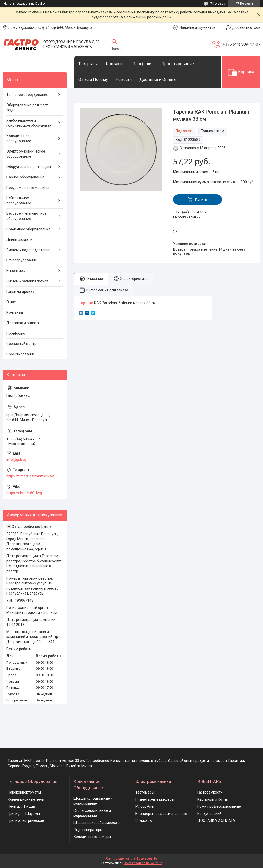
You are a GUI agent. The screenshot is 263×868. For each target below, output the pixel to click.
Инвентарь (16, 271)
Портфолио (143, 64)
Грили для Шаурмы (24, 814)
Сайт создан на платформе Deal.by (132, 858)
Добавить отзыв (246, 27)
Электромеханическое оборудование (26, 154)
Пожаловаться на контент (143, 863)
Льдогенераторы (88, 830)
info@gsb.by (17, 460)
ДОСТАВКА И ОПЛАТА (216, 820)
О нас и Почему (93, 79)
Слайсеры (144, 820)
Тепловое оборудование (27, 95)
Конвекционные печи (26, 799)
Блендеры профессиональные (161, 814)
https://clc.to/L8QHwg (24, 493)
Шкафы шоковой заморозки (97, 823)
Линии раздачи (19, 239)
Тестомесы (145, 792)
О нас (11, 302)
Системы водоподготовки (28, 250)
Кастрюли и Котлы (213, 799)
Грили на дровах (20, 291)
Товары (86, 64)
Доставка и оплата (23, 323)
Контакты (115, 64)
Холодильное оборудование (19, 138)
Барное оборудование (25, 177)
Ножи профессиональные (219, 806)
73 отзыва (218, 4)
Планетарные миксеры (155, 799)
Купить (201, 199)
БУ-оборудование (22, 260)
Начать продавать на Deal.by (25, 4)
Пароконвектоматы (24, 792)
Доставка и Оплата (158, 79)
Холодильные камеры (92, 837)
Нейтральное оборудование (19, 201)
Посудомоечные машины (28, 188)
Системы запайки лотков (27, 281)
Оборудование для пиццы (29, 167)
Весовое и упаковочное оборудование (26, 216)
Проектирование (178, 64)
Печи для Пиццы (22, 806)
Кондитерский (209, 814)
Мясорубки (145, 806)
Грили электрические (26, 820)
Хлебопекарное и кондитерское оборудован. (29, 123)
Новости (124, 79)
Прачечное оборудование (29, 229)
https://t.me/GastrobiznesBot (30, 476)
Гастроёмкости (210, 792)
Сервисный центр (21, 344)
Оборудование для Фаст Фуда (27, 108)
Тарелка (86, 303)
